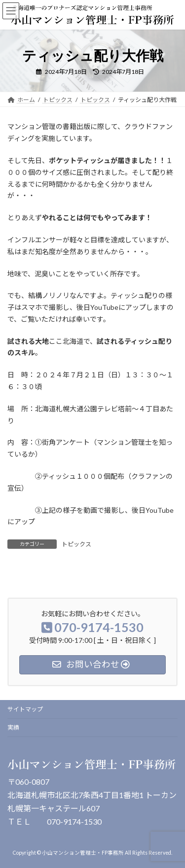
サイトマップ (25, 709)
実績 (13, 727)
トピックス (76, 544)
